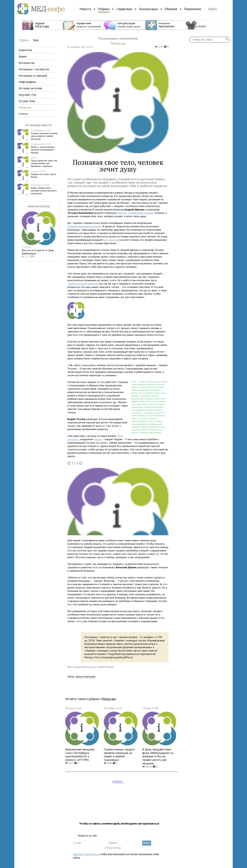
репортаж (25, 107)
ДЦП (120, 436)
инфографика (27, 82)
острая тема (27, 101)
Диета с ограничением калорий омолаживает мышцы (43, 148)
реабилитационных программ (84, 226)
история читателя (30, 88)
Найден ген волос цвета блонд (43, 174)
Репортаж (108, 699)
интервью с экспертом (34, 69)
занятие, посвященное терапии (136, 213)
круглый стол (27, 95)
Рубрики (104, 9)
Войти (213, 9)
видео (23, 56)
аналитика (25, 50)
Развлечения (193, 9)
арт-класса (110, 240)
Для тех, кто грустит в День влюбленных (38, 252)
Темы (36, 40)
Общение (171, 9)
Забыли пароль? (113, 847)
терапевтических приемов (83, 284)
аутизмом (73, 439)
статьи (23, 114)
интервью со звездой (33, 76)
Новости (85, 9)
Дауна (97, 439)
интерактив (27, 63)
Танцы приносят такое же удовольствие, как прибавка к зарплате (44, 162)
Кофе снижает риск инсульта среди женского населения (44, 189)
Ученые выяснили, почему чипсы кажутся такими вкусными (44, 135)
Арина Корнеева (85, 676)
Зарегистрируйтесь (85, 854)
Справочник (124, 9)
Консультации (149, 9)
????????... (118, 782)
